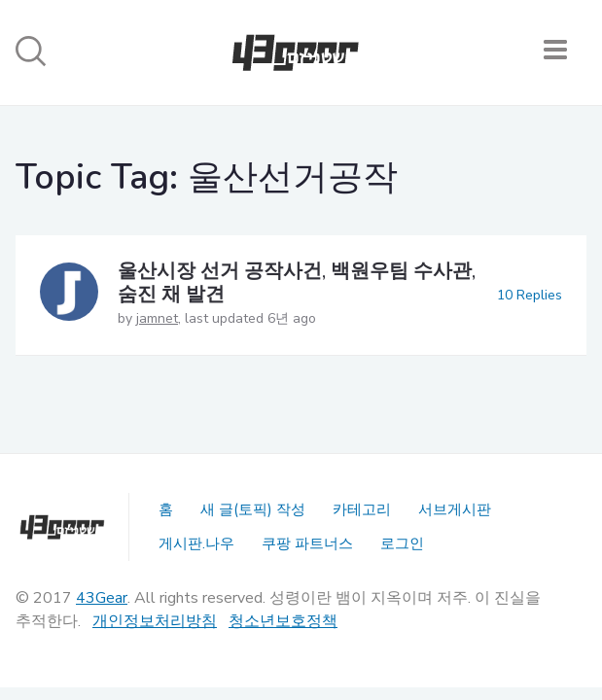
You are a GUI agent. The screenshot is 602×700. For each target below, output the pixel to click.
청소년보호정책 (283, 621)
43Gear (102, 598)
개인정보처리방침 (155, 621)
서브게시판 (455, 509)
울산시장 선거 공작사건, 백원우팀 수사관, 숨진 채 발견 (297, 282)
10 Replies (530, 295)
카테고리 (362, 509)
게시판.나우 (196, 543)
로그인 (402, 543)
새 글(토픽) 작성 (253, 509)
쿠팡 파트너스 (307, 543)
